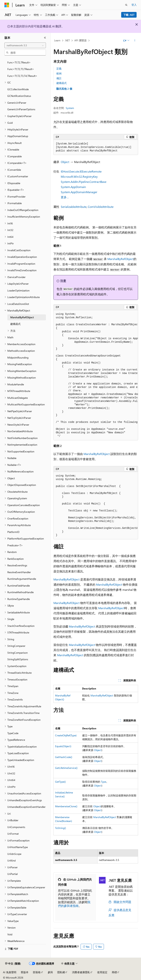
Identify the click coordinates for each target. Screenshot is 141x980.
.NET (67, 40)
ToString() (60, 828)
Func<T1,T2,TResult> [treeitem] (19, 62)
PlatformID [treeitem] (13, 532)
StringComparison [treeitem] (18, 653)
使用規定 (102, 972)
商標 (114, 972)
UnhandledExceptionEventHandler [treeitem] (26, 807)
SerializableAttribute (74, 207)
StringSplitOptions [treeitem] (18, 659)
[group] (96, 375)
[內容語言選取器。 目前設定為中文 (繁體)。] (13, 964)
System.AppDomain (73, 187)
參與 (50, 972)
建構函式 (62, 83)
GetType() (60, 782)
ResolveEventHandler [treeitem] (19, 572)
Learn (57, 40)
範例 (59, 73)
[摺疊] (45, 38)
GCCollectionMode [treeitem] (18, 89)
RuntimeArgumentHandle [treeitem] (22, 579)
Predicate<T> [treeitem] (15, 545)
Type (104, 782)
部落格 (37, 972)
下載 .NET (129, 15)
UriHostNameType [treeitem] (18, 847)
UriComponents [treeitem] (16, 827)
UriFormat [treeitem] (13, 834)
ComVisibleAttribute (101, 207)
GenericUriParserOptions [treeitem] (21, 109)
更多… (65, 197)
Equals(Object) (63, 746)
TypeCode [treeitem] (13, 733)
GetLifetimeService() (66, 768)
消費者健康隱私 (81, 972)
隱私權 (61, 972)
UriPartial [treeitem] (12, 874)
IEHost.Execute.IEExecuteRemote (81, 171)
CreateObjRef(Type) (66, 735)
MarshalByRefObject (120, 259)
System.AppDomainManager (79, 192)
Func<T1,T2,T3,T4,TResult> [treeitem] (22, 76)
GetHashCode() (64, 757)
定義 (59, 68)
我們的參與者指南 (74, 904)
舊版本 (25, 972)
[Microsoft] (7, 5)
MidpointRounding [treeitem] (18, 358)
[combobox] (25, 45)
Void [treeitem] (10, 934)
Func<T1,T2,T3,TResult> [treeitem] (21, 69)
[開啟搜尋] (126, 5)
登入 (134, 5)
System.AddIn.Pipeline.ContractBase (84, 182)
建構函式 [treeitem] (15, 324)
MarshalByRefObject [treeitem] (22, 317)
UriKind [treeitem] (11, 860)
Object (65, 162)
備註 (59, 78)
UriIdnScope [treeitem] (14, 854)
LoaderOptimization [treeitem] (18, 290)
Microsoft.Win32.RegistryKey (79, 177)
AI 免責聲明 (10, 972)
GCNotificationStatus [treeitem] (19, 96)
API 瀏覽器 (81, 40)
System (70, 108)
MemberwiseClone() (66, 806)
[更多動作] (135, 41)
